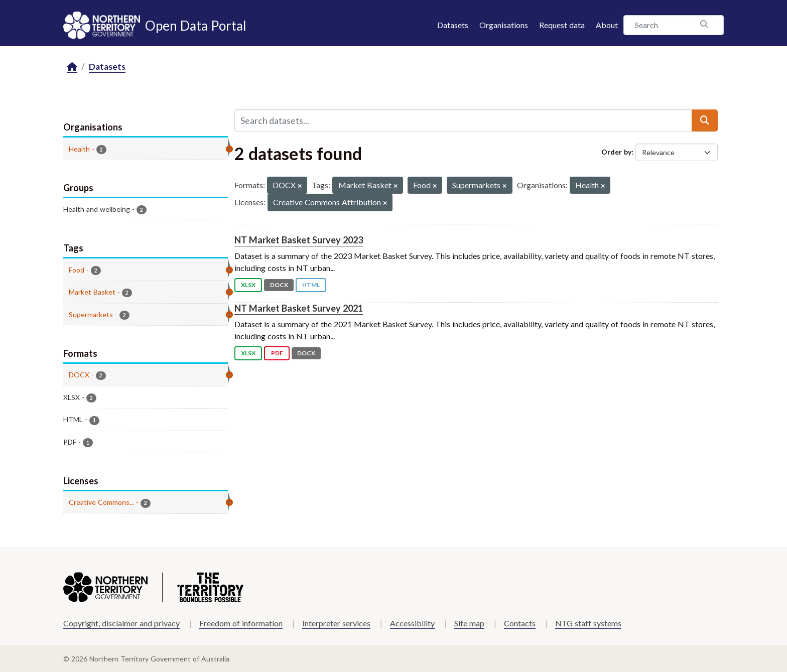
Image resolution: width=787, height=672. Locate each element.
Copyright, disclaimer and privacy (121, 623)
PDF (277, 353)
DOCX (279, 285)
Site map (469, 623)
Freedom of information (241, 623)
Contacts (520, 623)
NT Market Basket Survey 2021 (299, 308)
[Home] (72, 67)
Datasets (453, 25)
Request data (562, 25)
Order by (616, 152)
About (607, 25)
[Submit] (705, 120)
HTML (311, 285)
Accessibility (412, 623)
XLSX (248, 285)
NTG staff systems (588, 623)
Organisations (504, 25)
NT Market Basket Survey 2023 (299, 240)
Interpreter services (336, 623)
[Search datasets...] (463, 120)
